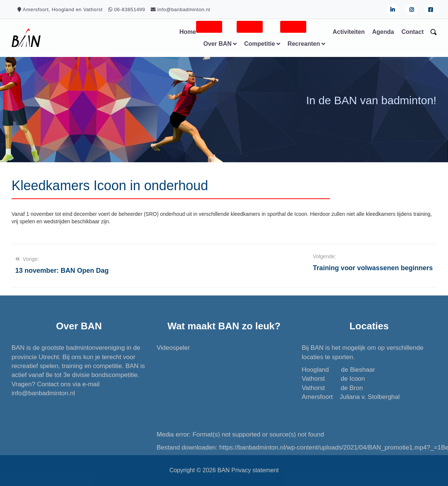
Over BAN (217, 44)
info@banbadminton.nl (44, 393)
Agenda (383, 32)
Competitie (259, 44)
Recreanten (303, 44)
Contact (412, 32)
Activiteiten (348, 32)
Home (187, 32)
